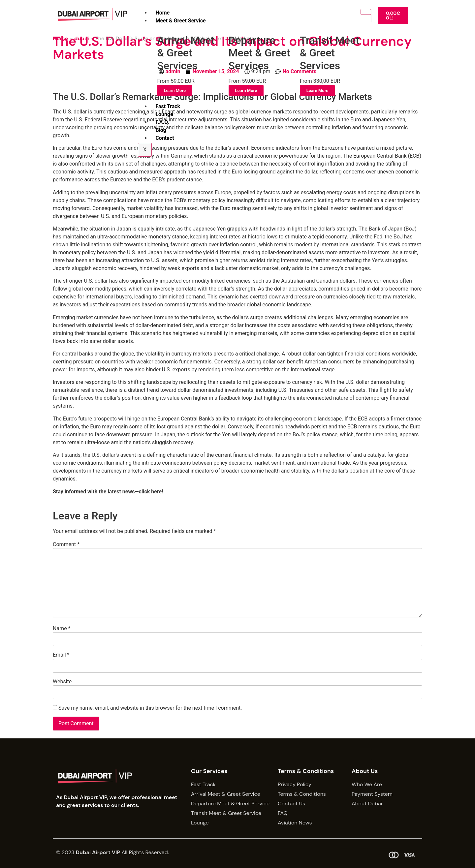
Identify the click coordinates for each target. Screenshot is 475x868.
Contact (165, 138)
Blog (161, 130)
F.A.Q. (162, 122)
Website (62, 682)
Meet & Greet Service (180, 21)
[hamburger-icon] (365, 12)
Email (61, 655)
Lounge (164, 114)
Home (162, 13)
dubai (82, 38)
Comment (66, 544)
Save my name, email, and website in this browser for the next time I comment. (150, 708)
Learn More (175, 91)
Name (62, 629)
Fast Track (168, 106)
